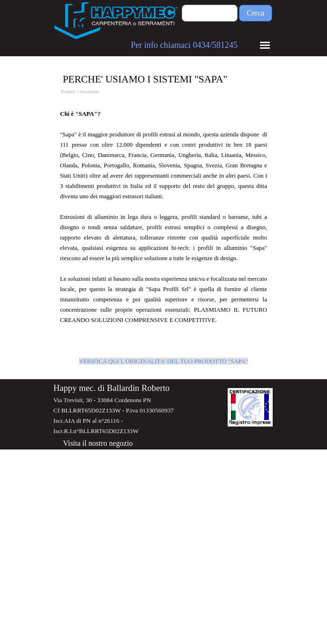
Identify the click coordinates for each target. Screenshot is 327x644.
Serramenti (89, 92)
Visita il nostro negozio (98, 443)
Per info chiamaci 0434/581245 (184, 45)
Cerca (256, 13)
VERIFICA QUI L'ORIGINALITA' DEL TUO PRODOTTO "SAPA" (164, 361)
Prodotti (68, 92)
